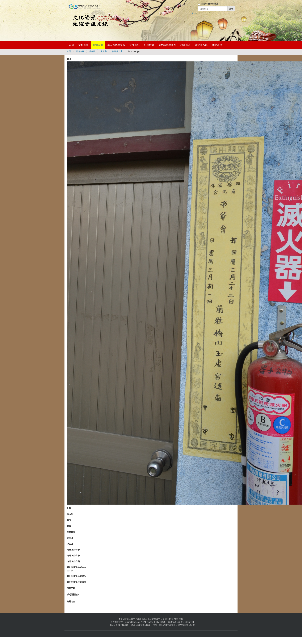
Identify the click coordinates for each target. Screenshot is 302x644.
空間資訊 (134, 45)
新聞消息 (217, 45)
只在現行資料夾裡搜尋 (209, 4)
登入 (194, 13)
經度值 (70, 538)
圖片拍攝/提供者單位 (76, 576)
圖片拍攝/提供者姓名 (76, 567)
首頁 (71, 45)
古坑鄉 (104, 51)
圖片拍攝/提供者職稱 (76, 582)
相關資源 (185, 45)
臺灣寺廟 (98, 45)
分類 (69, 508)
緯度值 (70, 544)
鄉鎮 (69, 526)
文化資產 (83, 45)
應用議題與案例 (167, 45)
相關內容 (71, 601)
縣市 (69, 520)
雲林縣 (92, 51)
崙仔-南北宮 (117, 51)
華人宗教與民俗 (116, 45)
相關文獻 (71, 588)
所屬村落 (71, 532)
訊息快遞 (149, 45)
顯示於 (70, 514)
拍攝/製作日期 (73, 561)
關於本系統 (201, 45)
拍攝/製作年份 (73, 550)
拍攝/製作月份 (73, 556)
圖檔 (69, 59)
